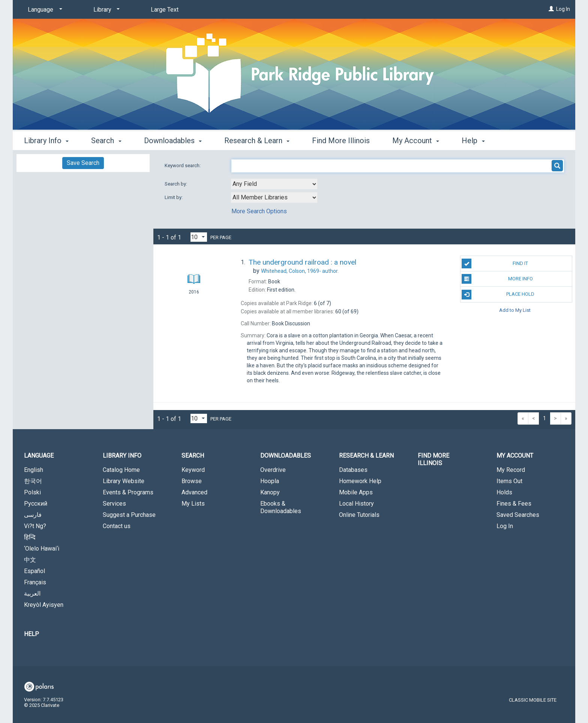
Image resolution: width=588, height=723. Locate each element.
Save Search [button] (83, 163)
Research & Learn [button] (257, 141)
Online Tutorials (359, 515)
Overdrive (273, 470)
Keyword (193, 470)
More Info (497, 279)
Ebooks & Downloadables (281, 507)
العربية (32, 594)
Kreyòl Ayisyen (44, 605)
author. (300, 271)
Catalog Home (121, 470)
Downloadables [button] (173, 141)
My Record (511, 470)
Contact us (117, 526)
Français (35, 582)
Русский (36, 504)
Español (34, 571)
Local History (356, 504)
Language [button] (39, 456)
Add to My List (515, 310)
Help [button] (473, 141)
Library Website (124, 481)
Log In (563, 9)
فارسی (33, 515)
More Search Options (259, 211)
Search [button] (106, 141)
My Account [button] (416, 141)
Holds (504, 492)
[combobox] (274, 184)
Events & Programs (128, 492)
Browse (192, 481)
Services (114, 504)
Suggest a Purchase (129, 515)
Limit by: (174, 197)
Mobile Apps (356, 492)
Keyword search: (183, 165)
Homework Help (360, 481)
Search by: (176, 184)
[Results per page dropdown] (199, 237)
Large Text (165, 10)
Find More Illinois (341, 141)
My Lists (193, 504)
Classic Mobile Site (533, 700)
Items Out (509, 481)
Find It (495, 263)
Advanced (194, 492)
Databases (353, 470)
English (34, 470)
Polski (32, 492)
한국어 (33, 481)
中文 (30, 560)
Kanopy (270, 492)
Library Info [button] (46, 141)
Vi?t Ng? (35, 526)
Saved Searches (518, 515)
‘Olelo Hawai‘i (42, 549)
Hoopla (270, 481)
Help (31, 634)
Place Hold (498, 295)
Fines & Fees (514, 504)
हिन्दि (30, 537)
